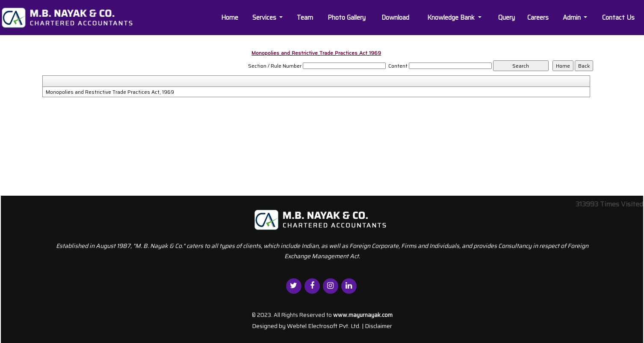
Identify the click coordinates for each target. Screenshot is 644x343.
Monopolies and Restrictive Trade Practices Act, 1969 (110, 92)
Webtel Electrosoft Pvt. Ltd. (324, 326)
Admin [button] (573, 18)
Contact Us (618, 18)
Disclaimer (378, 326)
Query (507, 18)
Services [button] (265, 18)
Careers (538, 18)
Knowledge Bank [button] (452, 18)
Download (395, 18)
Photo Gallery (347, 18)
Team (305, 18)
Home (230, 18)
